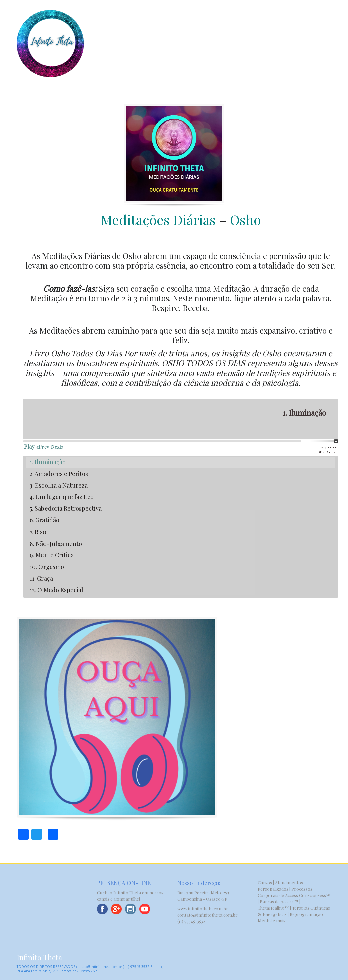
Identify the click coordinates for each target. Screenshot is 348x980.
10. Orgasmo (47, 567)
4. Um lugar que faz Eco (62, 497)
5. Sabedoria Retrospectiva (66, 508)
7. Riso (38, 532)
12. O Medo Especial (57, 590)
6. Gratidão (45, 520)
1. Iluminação (48, 462)
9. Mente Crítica (52, 555)
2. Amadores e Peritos (59, 474)
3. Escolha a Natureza (59, 485)
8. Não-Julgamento (56, 544)
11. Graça (41, 578)
